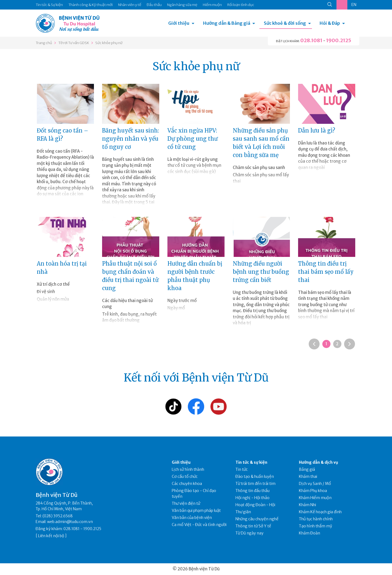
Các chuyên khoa (187, 484)
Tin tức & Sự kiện (49, 5)
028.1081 (311, 40)
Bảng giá (307, 469)
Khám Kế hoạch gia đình (320, 512)
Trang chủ (44, 43)
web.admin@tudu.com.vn (70, 522)
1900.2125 (339, 40)
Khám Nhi (307, 505)
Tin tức (242, 469)
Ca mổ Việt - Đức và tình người (199, 525)
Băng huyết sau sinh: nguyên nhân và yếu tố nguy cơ (131, 139)
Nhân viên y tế (130, 5)
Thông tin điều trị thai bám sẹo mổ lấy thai (326, 272)
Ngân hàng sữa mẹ (182, 5)
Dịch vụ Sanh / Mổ (315, 484)
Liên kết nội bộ (51, 536)
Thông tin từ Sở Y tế (253, 526)
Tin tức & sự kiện (251, 462)
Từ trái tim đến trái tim (255, 484)
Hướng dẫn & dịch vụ (318, 462)
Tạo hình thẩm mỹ (316, 526)
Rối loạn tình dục (241, 5)
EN (354, 5)
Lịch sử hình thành (188, 469)
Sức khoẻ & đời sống (285, 23)
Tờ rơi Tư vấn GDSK (74, 43)
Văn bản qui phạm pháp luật (196, 511)
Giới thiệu (179, 23)
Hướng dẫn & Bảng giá (227, 23)
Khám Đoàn (310, 533)
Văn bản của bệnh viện (192, 518)
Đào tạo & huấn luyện (255, 476)
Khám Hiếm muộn (315, 498)
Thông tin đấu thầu (252, 491)
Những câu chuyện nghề (257, 519)
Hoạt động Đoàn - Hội (255, 505)
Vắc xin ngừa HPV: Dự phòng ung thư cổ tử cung (193, 139)
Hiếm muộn (212, 5)
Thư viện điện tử (186, 503)
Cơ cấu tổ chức (185, 476)
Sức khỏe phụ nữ (109, 43)
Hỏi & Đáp (330, 23)
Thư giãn (243, 512)
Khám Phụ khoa (313, 491)
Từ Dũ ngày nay (249, 533)
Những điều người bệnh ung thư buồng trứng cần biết (261, 272)
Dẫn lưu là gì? (317, 130)
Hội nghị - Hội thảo (252, 498)
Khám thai (308, 476)
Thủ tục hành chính (316, 519)
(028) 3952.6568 (58, 516)
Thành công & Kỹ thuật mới (91, 5)
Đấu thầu (154, 5)
